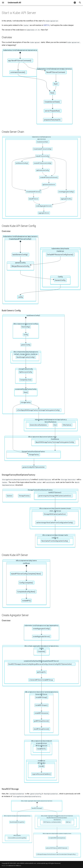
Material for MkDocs (15, 866)
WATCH (46, 25)
